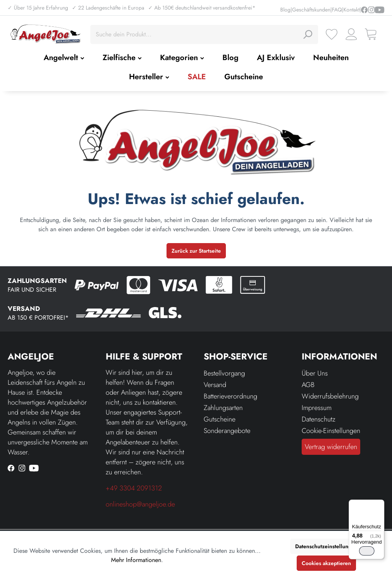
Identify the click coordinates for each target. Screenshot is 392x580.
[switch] (367, 551)
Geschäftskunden (311, 10)
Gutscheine (220, 419)
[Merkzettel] (332, 34)
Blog (285, 10)
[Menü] (380, 504)
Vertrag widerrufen (331, 447)
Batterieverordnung (230, 396)
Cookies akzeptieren (326, 563)
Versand (215, 385)
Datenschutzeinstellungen (326, 546)
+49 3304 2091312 (134, 488)
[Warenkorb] (371, 34)
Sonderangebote (227, 431)
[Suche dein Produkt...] (196, 34)
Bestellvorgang (224, 373)
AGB (308, 385)
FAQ (337, 10)
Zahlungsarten (223, 408)
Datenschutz (318, 419)
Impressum (317, 408)
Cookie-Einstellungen (331, 431)
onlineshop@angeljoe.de (140, 504)
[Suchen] (307, 34)
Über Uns (315, 373)
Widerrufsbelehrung (330, 396)
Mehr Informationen (136, 560)
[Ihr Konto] (351, 34)
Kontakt (351, 10)
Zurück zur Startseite (196, 251)
